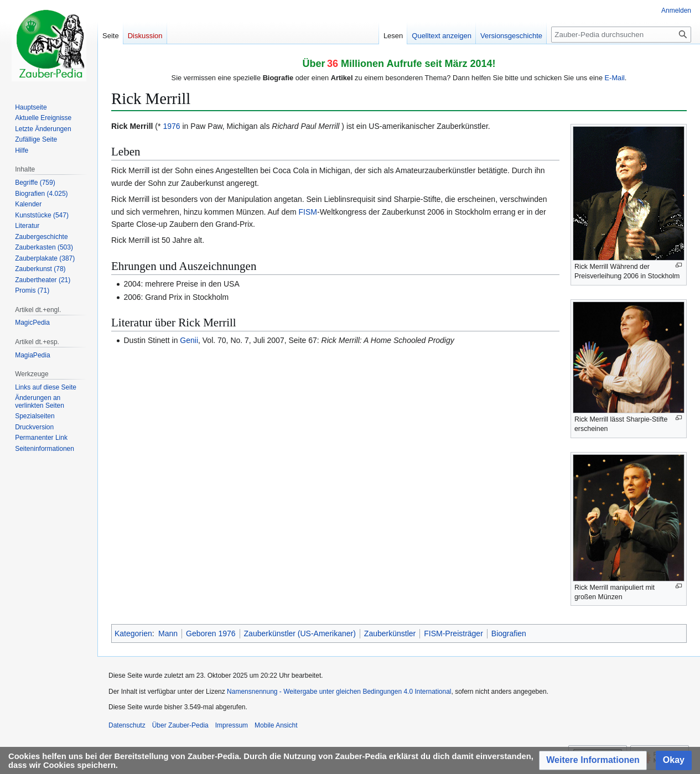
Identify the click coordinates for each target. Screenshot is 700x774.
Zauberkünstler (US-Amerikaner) (300, 633)
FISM (308, 212)
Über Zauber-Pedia (180, 725)
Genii (189, 340)
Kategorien (133, 633)
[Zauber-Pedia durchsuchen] (621, 35)
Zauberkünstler (390, 633)
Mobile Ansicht (276, 725)
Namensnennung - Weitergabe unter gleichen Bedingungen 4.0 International (339, 692)
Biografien (509, 633)
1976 (171, 126)
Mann (168, 633)
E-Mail (615, 78)
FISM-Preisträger (453, 633)
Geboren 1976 (211, 633)
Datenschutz (127, 725)
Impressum (232, 725)
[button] (593, 760)
